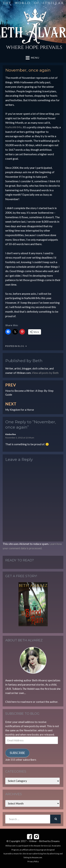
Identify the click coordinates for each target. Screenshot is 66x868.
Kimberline (11, 434)
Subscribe (17, 753)
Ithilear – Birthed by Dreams (44, 841)
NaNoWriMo (14, 127)
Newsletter (30, 730)
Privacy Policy (33, 862)
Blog (21, 346)
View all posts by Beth (45, 373)
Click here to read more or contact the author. (32, 702)
